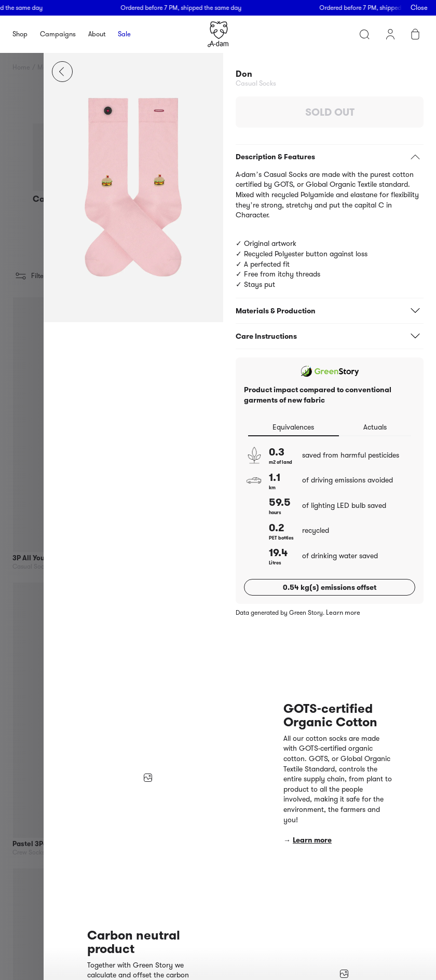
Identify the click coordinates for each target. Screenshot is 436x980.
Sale (124, 34)
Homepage (218, 34)
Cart (415, 34)
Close (419, 8)
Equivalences (293, 427)
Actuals (375, 427)
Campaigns (58, 34)
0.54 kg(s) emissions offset (330, 587)
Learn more (343, 613)
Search (364, 34)
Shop (20, 34)
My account (390, 34)
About (97, 34)
